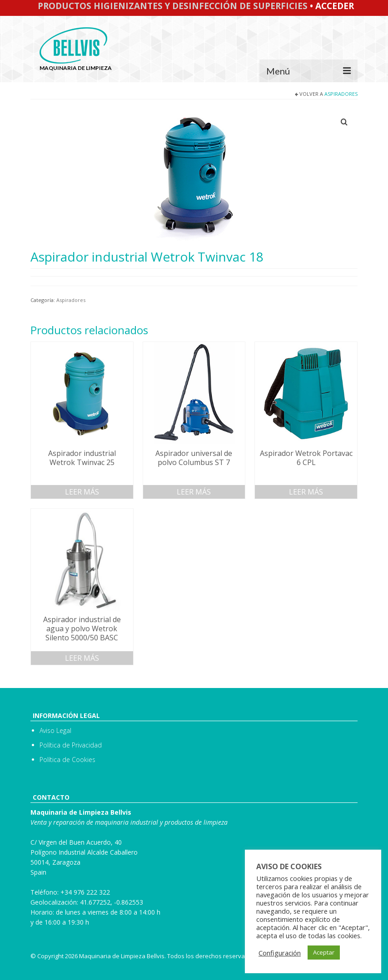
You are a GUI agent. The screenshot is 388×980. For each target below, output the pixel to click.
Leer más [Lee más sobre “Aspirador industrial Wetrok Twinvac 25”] (82, 492)
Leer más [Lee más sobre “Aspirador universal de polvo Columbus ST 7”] (194, 492)
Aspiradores (341, 94)
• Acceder (331, 6)
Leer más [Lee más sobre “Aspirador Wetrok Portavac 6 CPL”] (306, 492)
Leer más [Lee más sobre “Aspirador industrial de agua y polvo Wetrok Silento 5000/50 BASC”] (82, 658)
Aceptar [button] (324, 952)
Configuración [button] (280, 953)
